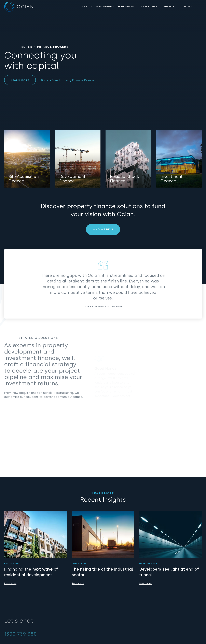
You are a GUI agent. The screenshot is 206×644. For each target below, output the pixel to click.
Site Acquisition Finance (24, 179)
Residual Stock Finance (124, 179)
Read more (10, 583)
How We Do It (126, 7)
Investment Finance (171, 179)
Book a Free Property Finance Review (67, 80)
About (86, 7)
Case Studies (149, 7)
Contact (187, 7)
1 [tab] (86, 311)
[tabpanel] (103, 295)
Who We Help (104, 7)
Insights (169, 7)
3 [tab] (109, 311)
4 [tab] (120, 311)
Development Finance (72, 179)
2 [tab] (97, 311)
